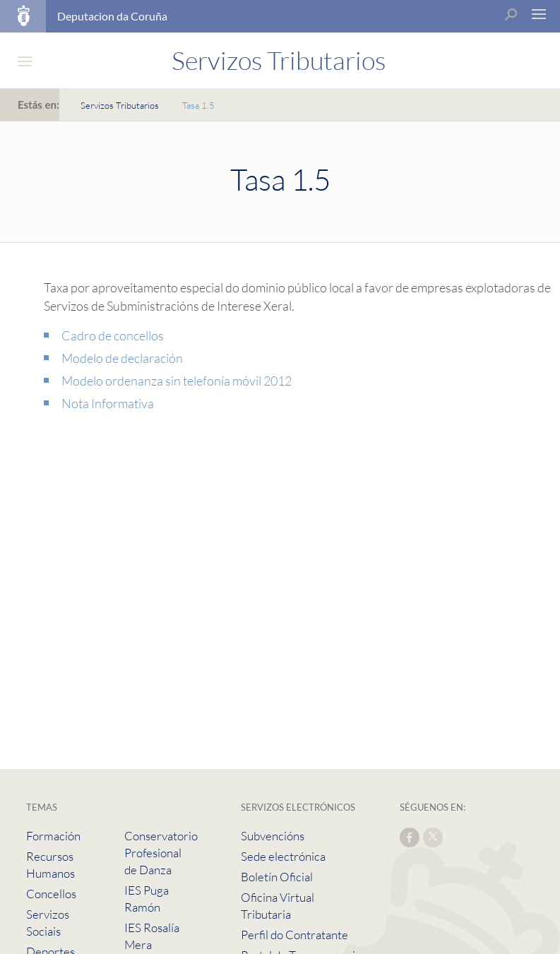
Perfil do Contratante (294, 935)
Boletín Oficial (277, 877)
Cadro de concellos (113, 335)
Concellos (51, 894)
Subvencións (273, 836)
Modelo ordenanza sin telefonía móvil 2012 (177, 381)
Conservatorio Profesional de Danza (161, 853)
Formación (53, 836)
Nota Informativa (108, 403)
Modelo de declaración (122, 358)
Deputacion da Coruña (112, 16)
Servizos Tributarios (120, 105)
